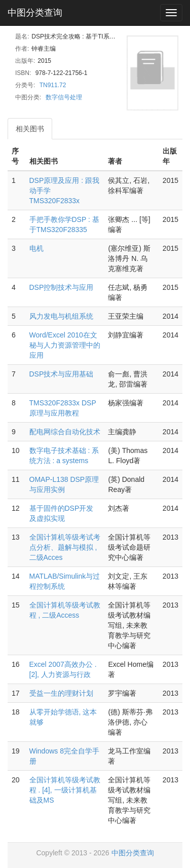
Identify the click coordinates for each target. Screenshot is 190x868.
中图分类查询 (35, 13)
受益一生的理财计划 (61, 693)
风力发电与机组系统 (61, 316)
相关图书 (30, 129)
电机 (36, 248)
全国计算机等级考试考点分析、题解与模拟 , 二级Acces (65, 547)
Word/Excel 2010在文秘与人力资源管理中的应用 (65, 345)
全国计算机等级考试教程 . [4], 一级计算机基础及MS (65, 790)
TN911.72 (53, 85)
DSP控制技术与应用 (62, 287)
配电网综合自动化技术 (65, 432)
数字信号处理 (64, 97)
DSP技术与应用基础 (62, 374)
